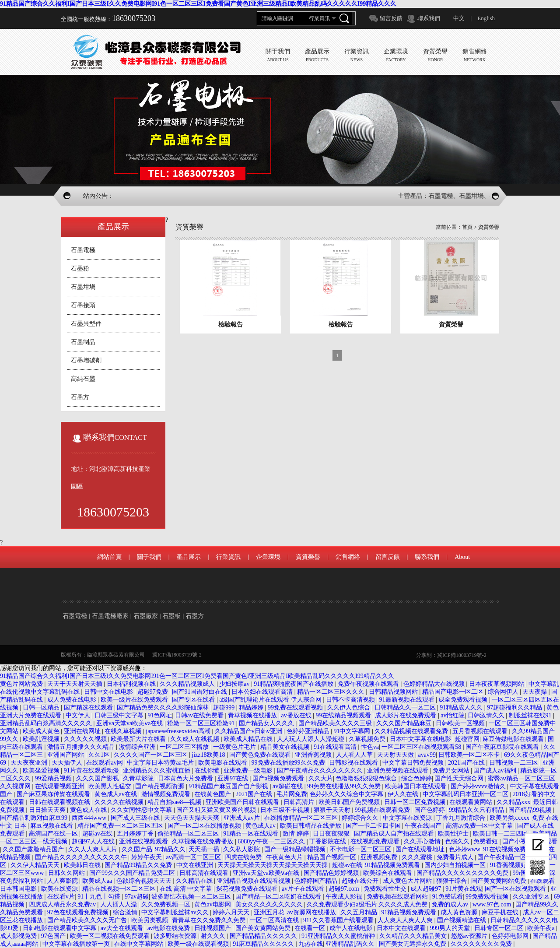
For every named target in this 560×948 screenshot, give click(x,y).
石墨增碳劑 (86, 360)
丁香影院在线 (329, 841)
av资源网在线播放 (313, 912)
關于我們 (149, 557)
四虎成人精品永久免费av (63, 904)
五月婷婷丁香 (136, 834)
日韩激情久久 (487, 715)
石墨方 (80, 397)
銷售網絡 (348, 557)
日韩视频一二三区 (514, 763)
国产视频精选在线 (462, 920)
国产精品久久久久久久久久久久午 (82, 857)
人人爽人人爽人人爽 (406, 920)
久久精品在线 (195, 881)
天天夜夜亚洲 (30, 763)
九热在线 (311, 944)
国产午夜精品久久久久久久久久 (321, 771)
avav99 (427, 755)
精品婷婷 (252, 707)
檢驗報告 (231, 325)
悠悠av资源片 (470, 936)
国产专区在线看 (194, 700)
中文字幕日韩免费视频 (414, 763)
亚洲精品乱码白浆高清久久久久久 (47, 723)
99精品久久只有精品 (477, 810)
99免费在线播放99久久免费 (289, 763)
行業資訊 (228, 557)
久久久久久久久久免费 (482, 944)
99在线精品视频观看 (344, 715)
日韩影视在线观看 (354, 763)
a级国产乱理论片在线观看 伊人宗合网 (271, 700)
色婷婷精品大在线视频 (435, 684)
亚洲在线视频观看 (144, 841)
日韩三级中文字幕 (120, 715)
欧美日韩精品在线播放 (311, 826)
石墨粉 (80, 269)
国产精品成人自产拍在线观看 (395, 834)
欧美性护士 (454, 834)
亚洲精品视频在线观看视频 (255, 881)
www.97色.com (493, 904)
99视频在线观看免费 (383, 810)
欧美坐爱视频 (42, 771)
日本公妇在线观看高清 (263, 692)
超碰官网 (467, 739)
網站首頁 (109, 557)
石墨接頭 (83, 305)
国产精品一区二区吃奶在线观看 (279, 897)
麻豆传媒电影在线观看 (514, 739)
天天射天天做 (396, 755)
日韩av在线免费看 (200, 715)
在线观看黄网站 (472, 802)
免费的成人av (451, 904)
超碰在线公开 (361, 881)
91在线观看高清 (336, 747)
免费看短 (486, 841)
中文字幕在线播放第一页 (77, 944)
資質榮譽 (489, 227)
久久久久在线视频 (120, 802)
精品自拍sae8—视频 (175, 802)
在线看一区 (311, 928)
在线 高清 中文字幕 (187, 889)
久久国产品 (137, 849)
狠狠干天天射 (333, 810)
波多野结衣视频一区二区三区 (192, 897)
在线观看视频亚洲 (60, 786)
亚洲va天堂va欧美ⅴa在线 (130, 723)
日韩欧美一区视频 (461, 723)
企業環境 (268, 557)
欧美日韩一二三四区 (501, 834)
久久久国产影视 (98, 778)
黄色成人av (261, 826)
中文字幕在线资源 (408, 818)
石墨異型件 (86, 324)
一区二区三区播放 (185, 747)
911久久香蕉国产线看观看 (339, 920)
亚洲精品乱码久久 (351, 944)
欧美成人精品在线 (249, 739)
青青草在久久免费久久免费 (210, 920)
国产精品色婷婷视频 (332, 873)
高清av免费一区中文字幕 (480, 826)
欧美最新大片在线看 (139, 739)
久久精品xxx (513, 802)
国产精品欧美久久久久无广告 (88, 920)
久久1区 (100, 755)
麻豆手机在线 (501, 912)
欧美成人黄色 (42, 731)
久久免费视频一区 (167, 904)
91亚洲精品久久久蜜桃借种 (339, 936)
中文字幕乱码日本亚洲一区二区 (466, 794)
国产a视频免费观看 (279, 778)
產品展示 (189, 557)
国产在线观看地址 (421, 849)
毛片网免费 (292, 794)
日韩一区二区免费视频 (416, 802)
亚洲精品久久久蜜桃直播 (157, 771)
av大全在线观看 (123, 928)
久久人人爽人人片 (94, 849)
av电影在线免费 (170, 928)
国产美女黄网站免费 (500, 881)
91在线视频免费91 (508, 849)
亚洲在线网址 (83, 731)
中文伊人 (79, 715)
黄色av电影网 (213, 904)
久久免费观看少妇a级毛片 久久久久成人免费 (368, 904)
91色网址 (160, 715)
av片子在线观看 (304, 889)
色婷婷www (465, 849)
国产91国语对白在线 (200, 692)
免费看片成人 (456, 857)
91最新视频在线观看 (408, 700)
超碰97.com (345, 889)
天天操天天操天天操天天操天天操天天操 (273, 865)
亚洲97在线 (234, 778)
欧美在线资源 (60, 889)
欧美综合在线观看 (388, 873)
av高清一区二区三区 (194, 857)
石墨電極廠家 (110, 616)
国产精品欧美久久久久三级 (336, 723)
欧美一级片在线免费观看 (135, 700)
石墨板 (171, 616)
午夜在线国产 (424, 826)
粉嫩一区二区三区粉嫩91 (202, 723)
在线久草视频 (124, 731)
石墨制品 (83, 342)
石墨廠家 (146, 616)
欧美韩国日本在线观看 (416, 786)
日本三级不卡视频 (286, 810)
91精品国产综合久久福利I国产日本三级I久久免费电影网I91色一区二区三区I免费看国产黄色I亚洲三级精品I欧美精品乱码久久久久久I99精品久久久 (198, 4)
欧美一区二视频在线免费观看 (111, 936)
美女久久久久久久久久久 (270, 904)
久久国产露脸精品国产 (34, 849)
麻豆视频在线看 (52, 826)
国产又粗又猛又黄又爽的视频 (217, 810)
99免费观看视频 (488, 897)
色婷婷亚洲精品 (309, 731)
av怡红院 (453, 715)
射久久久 (214, 936)
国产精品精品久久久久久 (264, 936)
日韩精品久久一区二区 (406, 707)
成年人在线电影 (352, 928)
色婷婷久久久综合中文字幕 (347, 794)
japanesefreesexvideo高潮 (179, 731)
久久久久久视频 (86, 739)
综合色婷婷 (416, 778)
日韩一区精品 (42, 707)
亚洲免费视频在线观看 (399, 771)
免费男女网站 (452, 771)
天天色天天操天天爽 (192, 818)
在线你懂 (208, 771)
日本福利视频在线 (132, 684)
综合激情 (126, 912)
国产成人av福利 (495, 771)
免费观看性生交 (386, 889)
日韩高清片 (300, 802)
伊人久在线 (404, 794)
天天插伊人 (68, 763)
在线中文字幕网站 (140, 944)
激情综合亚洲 (138, 747)
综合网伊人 (504, 692)
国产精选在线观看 (89, 707)
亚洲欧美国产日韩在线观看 (243, 802)
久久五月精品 (360, 912)
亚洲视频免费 (380, 857)
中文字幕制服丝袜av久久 (176, 912)
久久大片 (321, 778)
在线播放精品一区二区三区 (302, 818)
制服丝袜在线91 (531, 715)
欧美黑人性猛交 (111, 786)
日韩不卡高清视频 (351, 700)
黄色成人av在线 (117, 794)
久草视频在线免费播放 (203, 841)
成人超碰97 (427, 889)
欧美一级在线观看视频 (199, 944)
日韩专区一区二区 (500, 928)
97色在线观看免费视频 (79, 912)
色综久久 (458, 841)
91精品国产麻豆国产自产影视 (229, 786)
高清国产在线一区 (54, 834)
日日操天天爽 (48, 810)
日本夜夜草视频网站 (497, 684)
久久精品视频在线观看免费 (412, 731)
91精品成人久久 (462, 707)
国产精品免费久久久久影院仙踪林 (164, 707)
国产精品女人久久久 (267, 723)
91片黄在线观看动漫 (92, 771)
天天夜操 (535, 692)
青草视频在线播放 (253, 715)
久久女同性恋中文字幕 (142, 810)
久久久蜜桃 (418, 857)
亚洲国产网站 (66, 755)
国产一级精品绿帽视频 (296, 849)
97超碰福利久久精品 (515, 707)
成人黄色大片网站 (408, 881)
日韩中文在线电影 (109, 692)
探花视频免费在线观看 (248, 889)
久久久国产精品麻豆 (405, 723)
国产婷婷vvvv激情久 (479, 786)
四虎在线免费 (244, 857)
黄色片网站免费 (22, 684)
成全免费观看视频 (464, 700)
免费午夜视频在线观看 (369, 684)
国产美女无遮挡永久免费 (413, 944)
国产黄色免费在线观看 (261, 755)
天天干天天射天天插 (76, 684)
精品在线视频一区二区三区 (120, 889)
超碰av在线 (98, 834)
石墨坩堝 (83, 287)
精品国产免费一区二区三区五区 (121, 826)
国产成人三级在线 (136, 818)
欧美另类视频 (150, 920)
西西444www (90, 818)
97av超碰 (137, 897)
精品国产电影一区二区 (454, 692)
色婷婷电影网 (511, 936)
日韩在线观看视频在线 (60, 802)
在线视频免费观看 (376, 841)
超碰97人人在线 (94, 841)
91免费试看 (448, 897)
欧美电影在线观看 (224, 763)
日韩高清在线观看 (205, 873)
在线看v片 (61, 897)
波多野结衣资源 (176, 936)
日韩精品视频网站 (394, 692)
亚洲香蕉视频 (314, 755)
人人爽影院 (63, 881)
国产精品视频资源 (161, 786)
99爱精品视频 (54, 778)
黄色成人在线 (89, 810)
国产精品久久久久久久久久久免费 (463, 873)
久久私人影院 (242, 849)
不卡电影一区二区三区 (361, 849)
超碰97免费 (154, 692)
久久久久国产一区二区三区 (151, 755)
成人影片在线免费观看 (406, 715)
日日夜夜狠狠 (332, 834)
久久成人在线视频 (196, 739)
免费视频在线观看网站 (398, 897)
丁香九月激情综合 (462, 818)
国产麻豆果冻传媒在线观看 (54, 794)
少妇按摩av (235, 684)
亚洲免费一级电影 (249, 771)
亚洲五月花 (269, 912)
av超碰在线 (289, 786)
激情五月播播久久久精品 (82, 747)
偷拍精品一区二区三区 (189, 834)
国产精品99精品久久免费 (139, 865)
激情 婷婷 (296, 834)
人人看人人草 (355, 755)
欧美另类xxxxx (509, 818)
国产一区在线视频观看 (516, 889)
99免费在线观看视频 (296, 707)
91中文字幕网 (353, 731)
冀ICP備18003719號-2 (177, 655)
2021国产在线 (467, 763)
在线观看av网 (105, 763)
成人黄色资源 (460, 912)
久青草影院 (139, 778)
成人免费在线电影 (73, 700)
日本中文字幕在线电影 (421, 739)
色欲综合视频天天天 (145, 881)
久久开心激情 (423, 841)
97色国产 (54, 936)
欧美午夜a (542, 928)
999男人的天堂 (451, 928)
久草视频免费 (368, 739)
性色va (370, 747)
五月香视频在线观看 (481, 731)
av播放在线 (297, 715)
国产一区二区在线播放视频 (205, 826)
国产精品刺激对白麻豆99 (35, 818)
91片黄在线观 (464, 889)
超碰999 (225, 707)
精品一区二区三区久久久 (332, 692)
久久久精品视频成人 (188, 684)
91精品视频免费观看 (393, 865)
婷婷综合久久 (361, 818)
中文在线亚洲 (196, 865)
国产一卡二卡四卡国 (374, 826)
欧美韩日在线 (83, 865)
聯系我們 (429, 18)
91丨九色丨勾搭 (100, 897)
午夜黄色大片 (285, 857)
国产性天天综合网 (460, 778)
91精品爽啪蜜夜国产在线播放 (294, 684)
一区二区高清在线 (275, 920)
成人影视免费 (19, 936)
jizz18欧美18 (209, 755)
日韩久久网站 (67, 873)
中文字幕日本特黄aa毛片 (161, 763)
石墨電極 (83, 250)
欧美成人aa (98, 881)
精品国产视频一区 (332, 857)
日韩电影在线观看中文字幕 (60, 928)
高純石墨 (83, 379)
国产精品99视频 (531, 810)
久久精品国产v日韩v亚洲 (249, 731)
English (486, 18)
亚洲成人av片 (243, 818)
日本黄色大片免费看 (186, 778)
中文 (459, 18)
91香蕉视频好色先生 (518, 865)
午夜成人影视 (345, 897)
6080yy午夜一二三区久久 (272, 841)
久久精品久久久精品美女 (414, 936)
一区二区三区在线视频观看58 (422, 747)
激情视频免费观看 (167, 794)
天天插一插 (205, 849)
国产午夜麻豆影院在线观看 (503, 747)
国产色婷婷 (430, 810)
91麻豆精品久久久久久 (264, 944)
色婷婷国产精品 (317, 881)
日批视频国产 (213, 928)
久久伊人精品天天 (36, 865)
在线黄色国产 (213, 794)
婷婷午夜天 (147, 857)
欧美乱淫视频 (42, 739)
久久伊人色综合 (350, 707)
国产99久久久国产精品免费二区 (133, 873)
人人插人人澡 (119, 904)
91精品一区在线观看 (252, 834)
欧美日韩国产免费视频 (350, 802)
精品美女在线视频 (286, 747)
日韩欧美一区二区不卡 (470, 755)
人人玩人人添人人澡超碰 (311, 739)
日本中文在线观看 (402, 928)
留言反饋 (391, 18)
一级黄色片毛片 (235, 747)
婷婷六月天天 (232, 912)
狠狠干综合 (452, 881)
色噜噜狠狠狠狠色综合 (367, 778)
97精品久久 (170, 849)
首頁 (467, 227)
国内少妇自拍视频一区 (456, 865)
